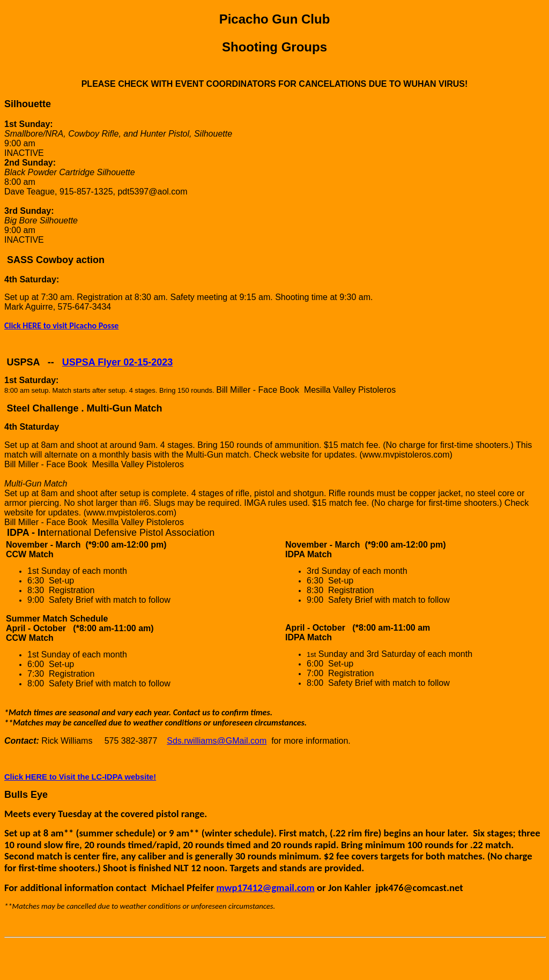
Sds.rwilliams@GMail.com (217, 741)
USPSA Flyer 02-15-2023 (117, 362)
